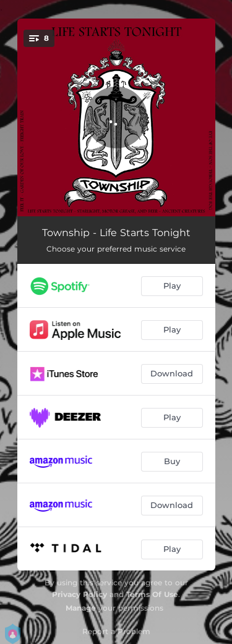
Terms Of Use (152, 594)
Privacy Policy (79, 594)
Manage (81, 608)
